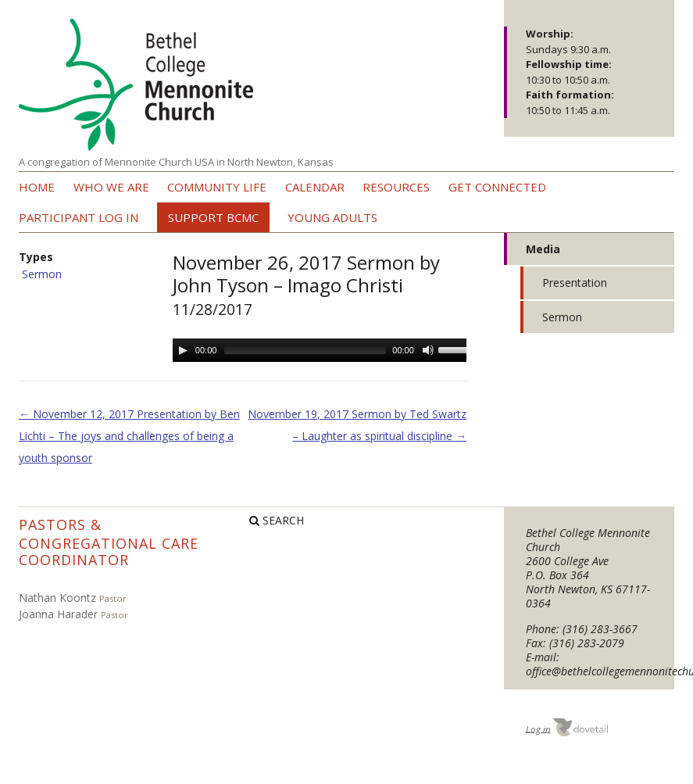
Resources (396, 187)
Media (543, 249)
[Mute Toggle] (428, 350)
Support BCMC (213, 217)
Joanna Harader (58, 614)
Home (37, 187)
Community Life (217, 187)
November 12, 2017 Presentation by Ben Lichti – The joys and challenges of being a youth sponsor (129, 436)
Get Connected (497, 187)
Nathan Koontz (57, 598)
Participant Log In (79, 217)
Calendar (315, 187)
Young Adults (332, 217)
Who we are (111, 187)
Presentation (575, 283)
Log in (538, 728)
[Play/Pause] (183, 350)
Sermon (42, 274)
